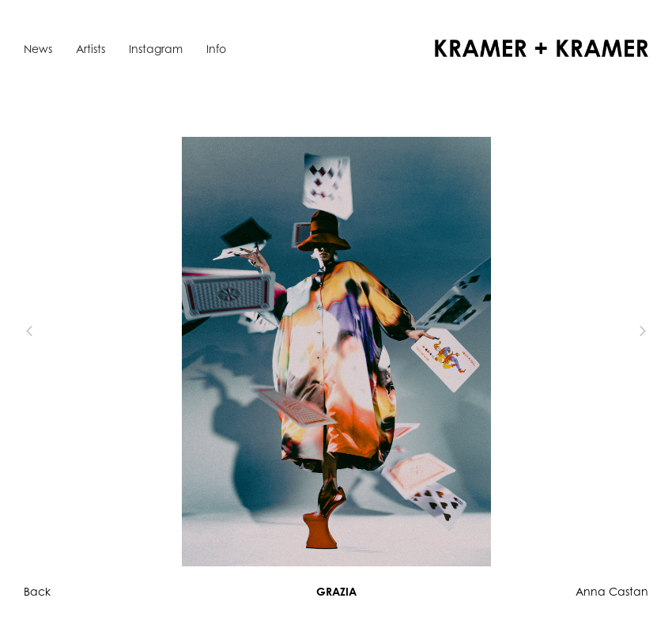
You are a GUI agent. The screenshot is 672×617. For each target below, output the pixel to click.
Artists (91, 49)
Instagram (156, 49)
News (38, 49)
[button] (55, 331)
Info (216, 49)
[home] (542, 48)
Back (37, 591)
